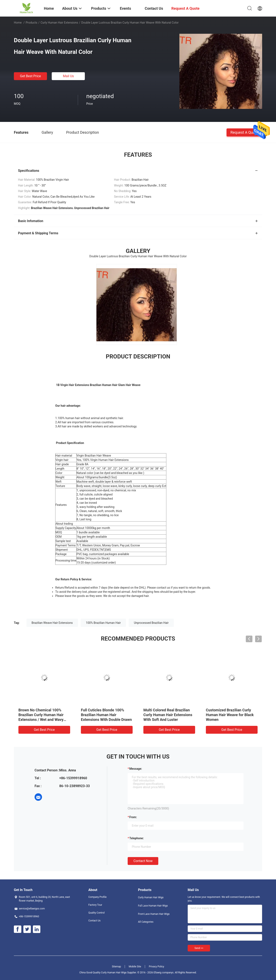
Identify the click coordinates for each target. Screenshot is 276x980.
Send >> (199, 948)
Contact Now (143, 861)
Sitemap (116, 967)
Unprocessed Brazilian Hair (151, 623)
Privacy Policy (156, 967)
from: (133, 817)
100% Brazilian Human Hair (103, 623)
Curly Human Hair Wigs (151, 897)
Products (31, 23)
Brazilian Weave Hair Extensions (52, 623)
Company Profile (97, 897)
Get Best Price (31, 76)
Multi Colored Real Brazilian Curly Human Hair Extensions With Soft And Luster (168, 715)
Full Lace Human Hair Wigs (153, 906)
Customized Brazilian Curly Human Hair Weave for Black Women (230, 715)
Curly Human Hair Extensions (59, 23)
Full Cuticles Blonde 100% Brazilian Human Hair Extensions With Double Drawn (106, 715)
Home (18, 23)
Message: (136, 769)
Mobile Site (135, 967)
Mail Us (68, 76)
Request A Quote (244, 132)
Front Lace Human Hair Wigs (154, 914)
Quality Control (97, 913)
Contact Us (94, 921)
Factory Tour (95, 905)
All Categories (146, 922)
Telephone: (137, 838)
